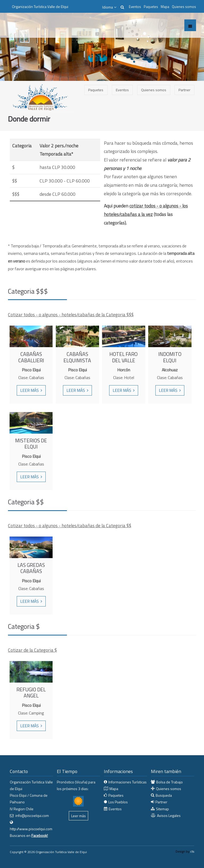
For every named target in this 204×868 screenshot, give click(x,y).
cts (192, 851)
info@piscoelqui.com (32, 815)
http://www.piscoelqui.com (31, 829)
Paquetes (151, 7)
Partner (184, 90)
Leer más (30, 390)
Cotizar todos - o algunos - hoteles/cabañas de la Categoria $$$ (71, 315)
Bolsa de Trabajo (169, 782)
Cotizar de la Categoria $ (32, 650)
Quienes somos (184, 7)
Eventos (135, 7)
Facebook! (40, 835)
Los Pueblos (118, 802)
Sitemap (162, 809)
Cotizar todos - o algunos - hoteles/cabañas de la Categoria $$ (70, 526)
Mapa (165, 7)
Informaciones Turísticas (127, 782)
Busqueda (164, 795)
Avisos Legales (169, 815)
